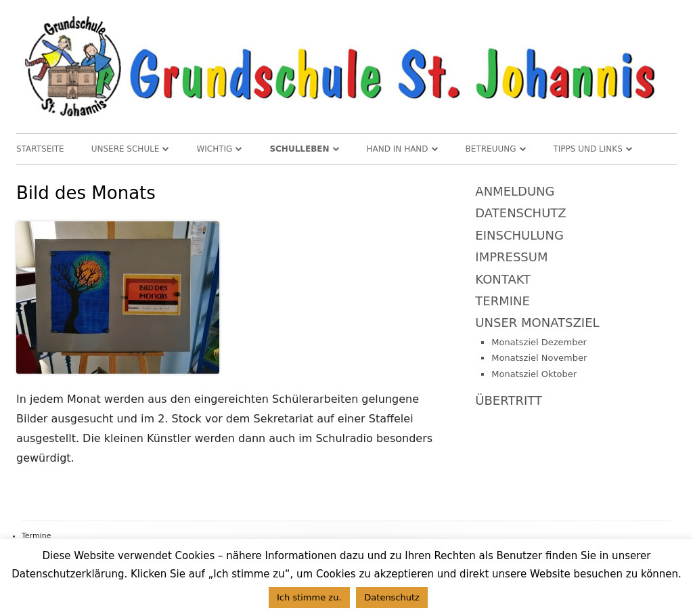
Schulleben (299, 149)
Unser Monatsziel (537, 323)
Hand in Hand (398, 149)
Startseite (40, 149)
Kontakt (503, 279)
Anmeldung (515, 191)
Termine (502, 301)
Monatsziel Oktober (534, 374)
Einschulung (519, 235)
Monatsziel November (539, 358)
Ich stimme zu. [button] (309, 597)
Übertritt (509, 400)
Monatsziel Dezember (539, 342)
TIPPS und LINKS (588, 149)
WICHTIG (214, 149)
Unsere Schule (126, 149)
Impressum (511, 257)
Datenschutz (520, 213)
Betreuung (491, 149)
